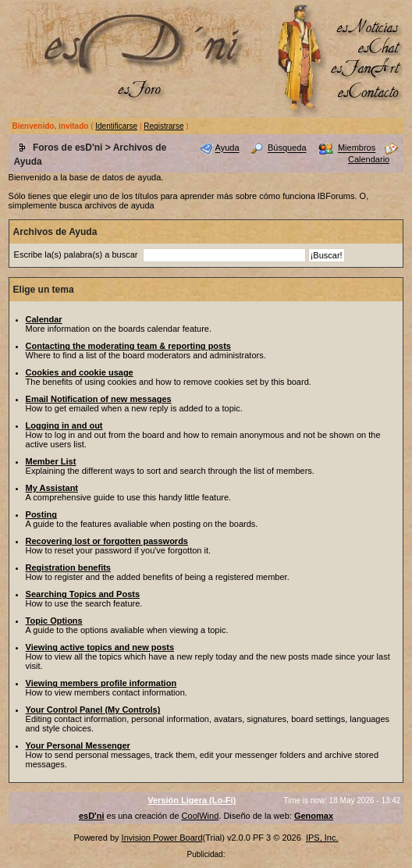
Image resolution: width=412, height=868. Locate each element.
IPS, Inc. (322, 838)
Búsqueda (287, 148)
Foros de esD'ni (68, 148)
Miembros (357, 148)
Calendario (369, 159)
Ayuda (227, 148)
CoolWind (201, 816)
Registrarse (163, 126)
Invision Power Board (162, 838)
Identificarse (116, 126)
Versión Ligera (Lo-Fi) (192, 800)
